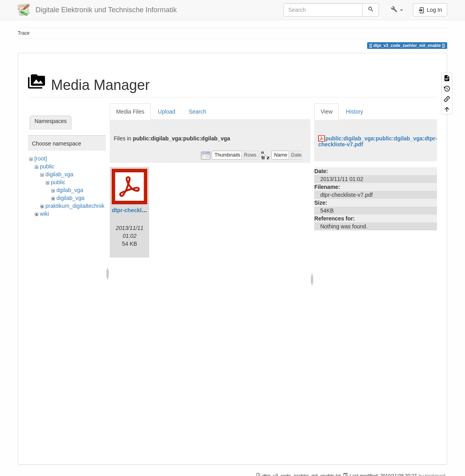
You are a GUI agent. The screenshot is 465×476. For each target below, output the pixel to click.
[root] (41, 159)
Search (197, 112)
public (47, 166)
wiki (44, 214)
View (326, 112)
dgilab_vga (70, 190)
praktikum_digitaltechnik (75, 206)
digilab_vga (59, 174)
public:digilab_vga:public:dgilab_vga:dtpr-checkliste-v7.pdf (378, 141)
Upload (167, 112)
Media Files (130, 112)
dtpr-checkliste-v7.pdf (140, 210)
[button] (397, 10)
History (354, 112)
